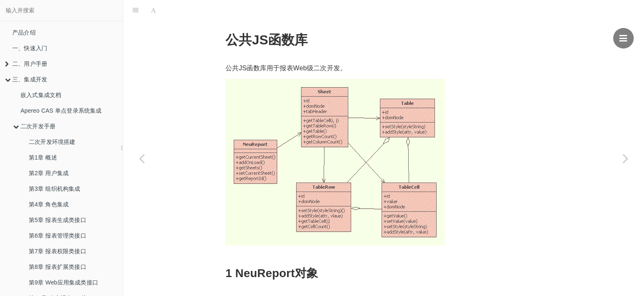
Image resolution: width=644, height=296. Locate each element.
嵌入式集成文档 (41, 95)
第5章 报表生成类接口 (57, 220)
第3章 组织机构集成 (55, 189)
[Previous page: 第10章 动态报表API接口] (142, 158)
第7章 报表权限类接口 (57, 251)
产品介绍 (24, 32)
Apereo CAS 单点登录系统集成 (61, 111)
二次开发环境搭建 (52, 142)
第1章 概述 (43, 157)
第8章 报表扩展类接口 (57, 267)
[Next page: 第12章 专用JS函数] (626, 158)
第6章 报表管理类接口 (57, 236)
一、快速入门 (30, 48)
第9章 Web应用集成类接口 (63, 282)
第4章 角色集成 (49, 204)
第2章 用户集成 (49, 173)
